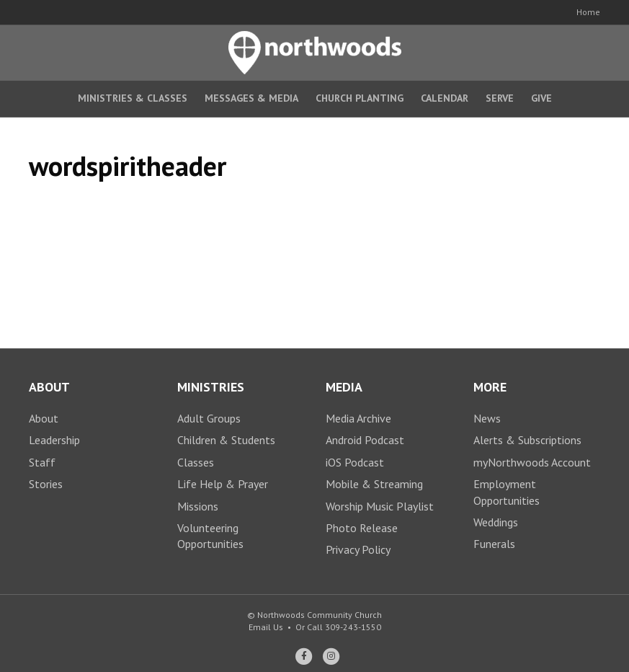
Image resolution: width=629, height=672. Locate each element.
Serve (500, 98)
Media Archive (358, 418)
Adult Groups (209, 418)
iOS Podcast (355, 462)
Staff (42, 462)
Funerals (494, 544)
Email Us (266, 627)
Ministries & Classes (133, 98)
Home (588, 12)
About (44, 418)
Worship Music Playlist (380, 506)
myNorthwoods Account (532, 462)
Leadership (54, 440)
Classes (196, 462)
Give (541, 98)
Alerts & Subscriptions (527, 440)
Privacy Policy (358, 549)
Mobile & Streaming (374, 484)
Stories (46, 484)
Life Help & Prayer (223, 484)
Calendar (445, 98)
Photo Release (362, 528)
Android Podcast (365, 440)
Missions (198, 506)
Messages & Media (251, 98)
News (487, 418)
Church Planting (360, 98)
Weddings (496, 522)
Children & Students (226, 440)
